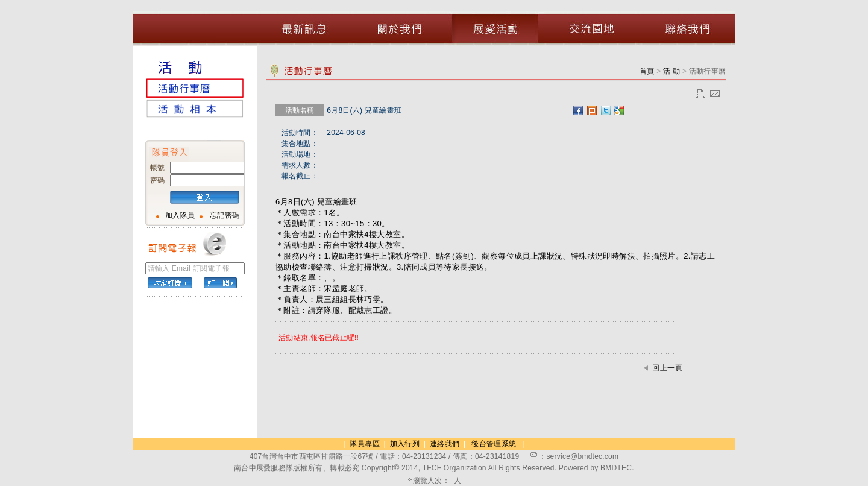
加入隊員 (180, 215)
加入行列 (405, 444)
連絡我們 (445, 444)
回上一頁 (667, 368)
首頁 (647, 71)
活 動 (673, 71)
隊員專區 (364, 444)
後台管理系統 (494, 444)
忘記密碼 (225, 215)
